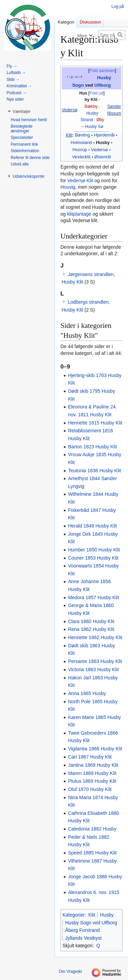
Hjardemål (104, 135)
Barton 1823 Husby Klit (92, 447)
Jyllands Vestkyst (83, 938)
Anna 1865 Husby (87, 693)
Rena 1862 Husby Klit (91, 629)
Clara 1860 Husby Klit (91, 621)
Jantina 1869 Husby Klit (93, 765)
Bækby (91, 106)
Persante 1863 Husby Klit (95, 661)
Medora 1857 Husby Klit (93, 597)
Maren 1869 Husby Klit (92, 773)
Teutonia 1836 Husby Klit (94, 471)
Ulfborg (102, 85)
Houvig (68, 187)
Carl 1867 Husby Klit (90, 757)
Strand (87, 120)
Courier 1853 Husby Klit (93, 558)
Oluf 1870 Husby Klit (90, 789)
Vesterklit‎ (81, 157)
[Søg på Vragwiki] (112, 35)
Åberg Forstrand (82, 930)
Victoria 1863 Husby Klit (93, 669)
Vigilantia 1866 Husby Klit (95, 749)
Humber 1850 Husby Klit (94, 550)
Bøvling (82, 135)
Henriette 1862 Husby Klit (95, 637)
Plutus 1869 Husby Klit (92, 781)
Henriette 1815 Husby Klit (95, 423)
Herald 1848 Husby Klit (92, 526)
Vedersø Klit (80, 181)
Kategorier (74, 915)
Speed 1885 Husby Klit (92, 853)
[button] (22, 112)
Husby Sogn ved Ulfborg (91, 923)
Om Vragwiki (70, 971)
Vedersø (70, 110)
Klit (69, 135)
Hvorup (80, 150)
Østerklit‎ (103, 157)
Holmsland (81, 142)
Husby (92, 113)
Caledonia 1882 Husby (92, 829)
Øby (100, 120)
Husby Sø (94, 127)
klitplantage (79, 214)
